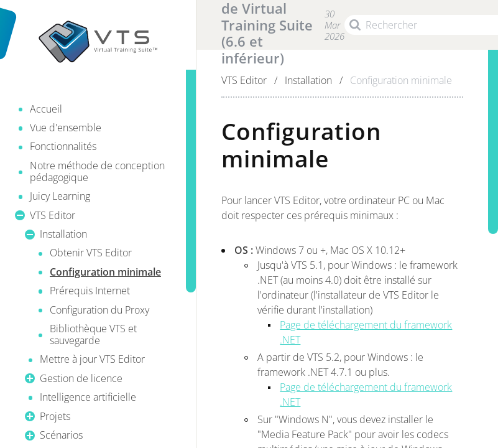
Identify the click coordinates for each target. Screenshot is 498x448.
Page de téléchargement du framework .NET (366, 332)
